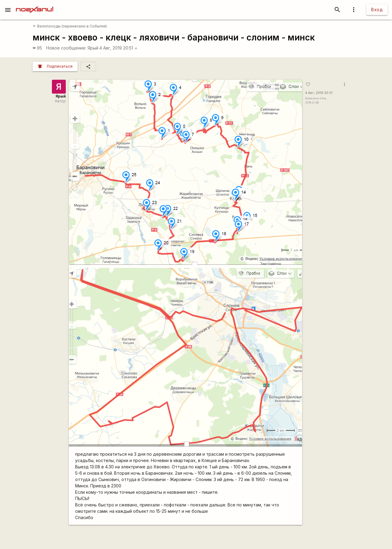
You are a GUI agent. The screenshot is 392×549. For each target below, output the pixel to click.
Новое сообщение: (66, 48)
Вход (377, 10)
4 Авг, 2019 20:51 (118, 48)
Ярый (93, 48)
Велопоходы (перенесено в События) (70, 26)
